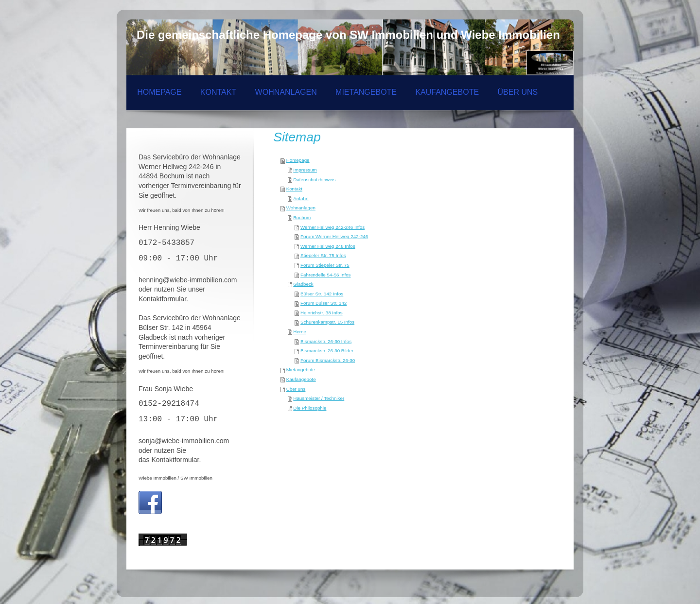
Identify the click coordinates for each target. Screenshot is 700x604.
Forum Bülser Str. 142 (324, 303)
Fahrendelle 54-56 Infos (325, 275)
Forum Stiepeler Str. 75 (325, 265)
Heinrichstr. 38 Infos (322, 313)
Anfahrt (301, 198)
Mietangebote (301, 370)
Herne (300, 332)
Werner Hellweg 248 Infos (328, 246)
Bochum (302, 217)
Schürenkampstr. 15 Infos (327, 322)
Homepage (298, 160)
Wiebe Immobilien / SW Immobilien (175, 478)
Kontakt (294, 189)
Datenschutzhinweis (314, 180)
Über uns (296, 389)
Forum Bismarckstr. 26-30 (328, 360)
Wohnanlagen (301, 208)
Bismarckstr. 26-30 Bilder (327, 351)
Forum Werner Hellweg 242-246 (334, 236)
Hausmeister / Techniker (319, 398)
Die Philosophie (310, 408)
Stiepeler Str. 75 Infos (323, 255)
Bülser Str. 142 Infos (322, 294)
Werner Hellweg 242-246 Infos (332, 227)
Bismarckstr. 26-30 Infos (326, 341)
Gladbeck (303, 284)
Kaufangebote (301, 379)
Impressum (305, 170)
